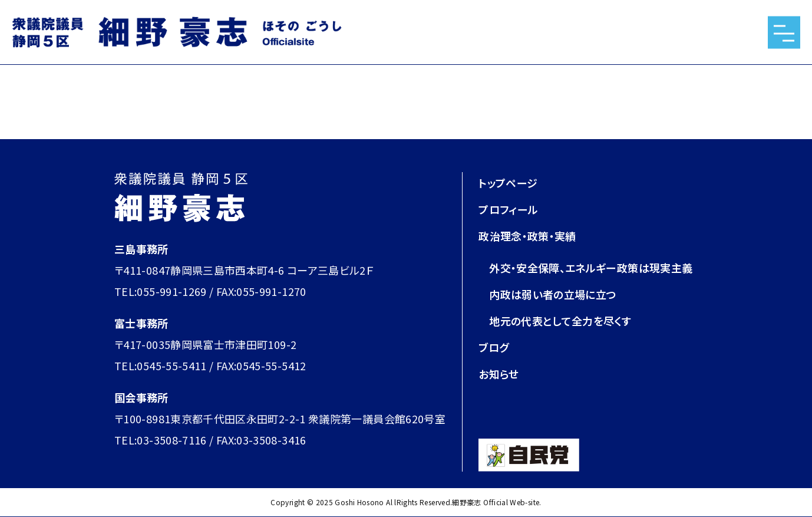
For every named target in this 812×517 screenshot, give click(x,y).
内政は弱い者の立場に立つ (553, 294)
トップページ (508, 183)
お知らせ (499, 374)
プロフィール (508, 209)
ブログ (494, 347)
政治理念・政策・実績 (527, 236)
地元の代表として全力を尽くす (560, 321)
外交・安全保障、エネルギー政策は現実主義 (591, 268)
